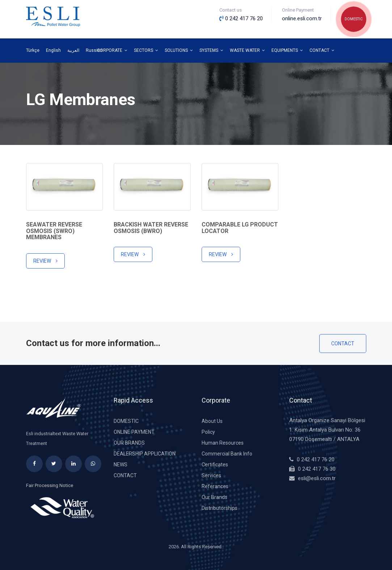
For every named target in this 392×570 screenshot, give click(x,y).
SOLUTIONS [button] (179, 50)
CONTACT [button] (322, 50)
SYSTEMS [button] (211, 50)
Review (45, 261)
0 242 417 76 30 (317, 469)
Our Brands (129, 443)
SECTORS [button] (146, 50)
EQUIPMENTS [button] (287, 50)
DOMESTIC (354, 19)
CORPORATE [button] (112, 50)
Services (211, 475)
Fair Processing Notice (50, 485)
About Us (212, 421)
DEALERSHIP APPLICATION (145, 454)
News (121, 465)
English (53, 50)
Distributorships (220, 508)
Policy (208, 432)
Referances (215, 486)
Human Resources (223, 443)
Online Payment (134, 432)
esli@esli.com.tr (317, 478)
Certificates (215, 465)
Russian (94, 50)
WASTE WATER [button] (247, 50)
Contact (343, 344)
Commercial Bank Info (227, 454)
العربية (73, 50)
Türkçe (33, 50)
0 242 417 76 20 (316, 459)
